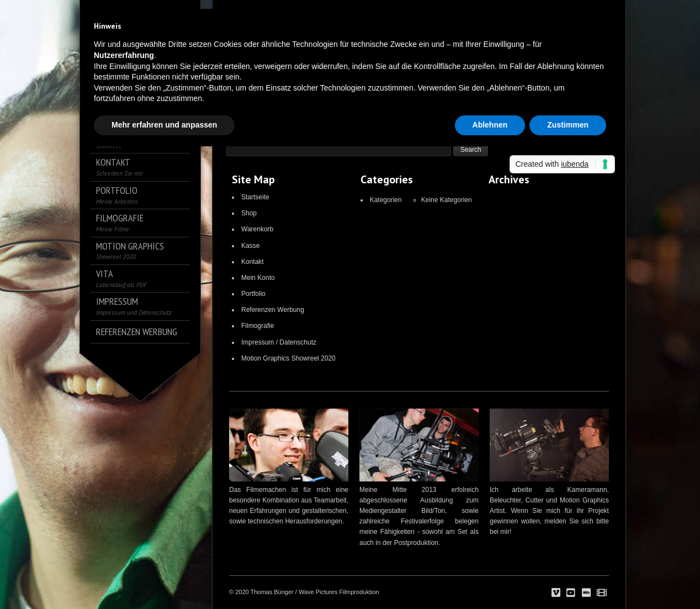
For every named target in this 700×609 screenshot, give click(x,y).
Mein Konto (258, 278)
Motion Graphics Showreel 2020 (288, 358)
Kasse (250, 246)
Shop (249, 213)
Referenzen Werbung (273, 310)
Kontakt (253, 262)
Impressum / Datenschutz (279, 342)
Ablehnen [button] (490, 125)
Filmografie (258, 326)
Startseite (255, 197)
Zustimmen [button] (568, 125)
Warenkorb (257, 229)
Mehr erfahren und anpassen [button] (164, 125)
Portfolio (253, 294)
